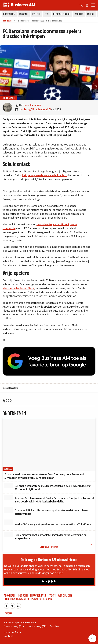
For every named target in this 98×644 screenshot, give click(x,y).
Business (8, 469)
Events (52, 595)
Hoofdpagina (8, 20)
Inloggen (23, 595)
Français (8, 613)
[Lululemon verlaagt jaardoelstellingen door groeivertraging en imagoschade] (9, 534)
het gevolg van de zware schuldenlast (44, 175)
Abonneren (10, 595)
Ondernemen (9, 14)
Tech (47, 14)
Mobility (79, 14)
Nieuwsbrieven (38, 595)
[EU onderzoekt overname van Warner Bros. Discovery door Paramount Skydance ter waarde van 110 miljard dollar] (49, 445)
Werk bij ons (65, 595)
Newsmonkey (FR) (37, 626)
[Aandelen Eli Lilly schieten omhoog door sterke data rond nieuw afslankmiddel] (9, 510)
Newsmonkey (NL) (14, 626)
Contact (8, 636)
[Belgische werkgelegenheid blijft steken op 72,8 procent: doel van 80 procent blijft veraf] (9, 485)
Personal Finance (62, 14)
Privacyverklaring (42, 599)
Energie (91, 14)
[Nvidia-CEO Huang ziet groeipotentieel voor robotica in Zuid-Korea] (9, 522)
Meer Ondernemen (67, 546)
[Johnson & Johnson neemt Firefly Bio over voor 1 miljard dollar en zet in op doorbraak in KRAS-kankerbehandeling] (9, 498)
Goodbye (54, 626)
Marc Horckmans (33, 105)
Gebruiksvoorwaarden (16, 599)
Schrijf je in (49, 581)
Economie (24, 14)
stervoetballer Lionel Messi (18, 288)
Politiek (36, 14)
